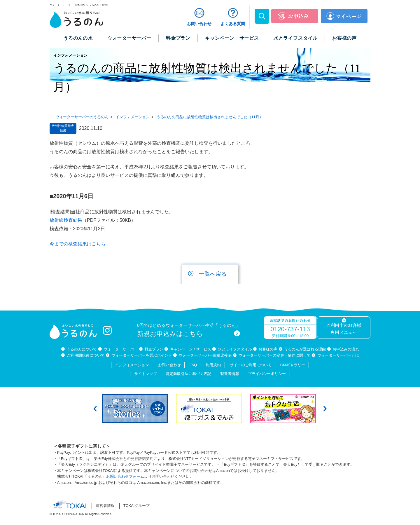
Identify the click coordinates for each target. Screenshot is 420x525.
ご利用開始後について (86, 355)
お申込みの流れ (346, 349)
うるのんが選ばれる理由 (305, 349)
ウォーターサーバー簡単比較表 (205, 355)
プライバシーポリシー (267, 374)
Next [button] (325, 409)
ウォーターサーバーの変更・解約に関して (275, 355)
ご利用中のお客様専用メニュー (344, 329)
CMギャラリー (293, 365)
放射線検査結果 (66, 220)
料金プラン (154, 349)
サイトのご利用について (251, 365)
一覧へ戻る (213, 274)
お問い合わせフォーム (125, 476)
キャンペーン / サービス (191, 349)
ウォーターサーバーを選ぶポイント (142, 355)
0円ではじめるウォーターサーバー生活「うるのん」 (189, 330)
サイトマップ (146, 374)
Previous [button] (95, 409)
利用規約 (213, 365)
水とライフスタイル (235, 349)
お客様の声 (268, 349)
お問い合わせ (169, 365)
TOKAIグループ (136, 506)
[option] (136, 409)
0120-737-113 (290, 329)
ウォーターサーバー (121, 349)
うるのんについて (82, 349)
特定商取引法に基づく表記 (188, 374)
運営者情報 (105, 506)
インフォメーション (132, 365)
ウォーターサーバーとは (338, 355)
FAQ (193, 365)
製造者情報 (230, 374)
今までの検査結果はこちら (78, 244)
